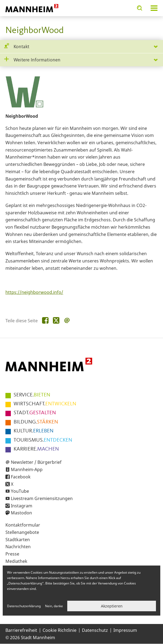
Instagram (22, 506)
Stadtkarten (18, 540)
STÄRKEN (36, 422)
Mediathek (16, 561)
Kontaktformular (23, 525)
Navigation (154, 8)
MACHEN (36, 449)
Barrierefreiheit (21, 630)
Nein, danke (54, 606)
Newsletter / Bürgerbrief (36, 462)
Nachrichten (18, 547)
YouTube (20, 491)
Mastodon (21, 513)
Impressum (125, 630)
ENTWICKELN (45, 404)
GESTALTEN (35, 413)
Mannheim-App (27, 469)
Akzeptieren (112, 606)
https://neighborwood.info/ (34, 292)
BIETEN (32, 395)
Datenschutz (95, 630)
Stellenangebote (22, 532)
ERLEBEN (33, 431)
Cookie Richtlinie (60, 630)
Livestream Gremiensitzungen (42, 498)
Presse (12, 554)
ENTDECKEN (43, 440)
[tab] (81, 47)
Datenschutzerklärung (24, 606)
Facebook (21, 477)
